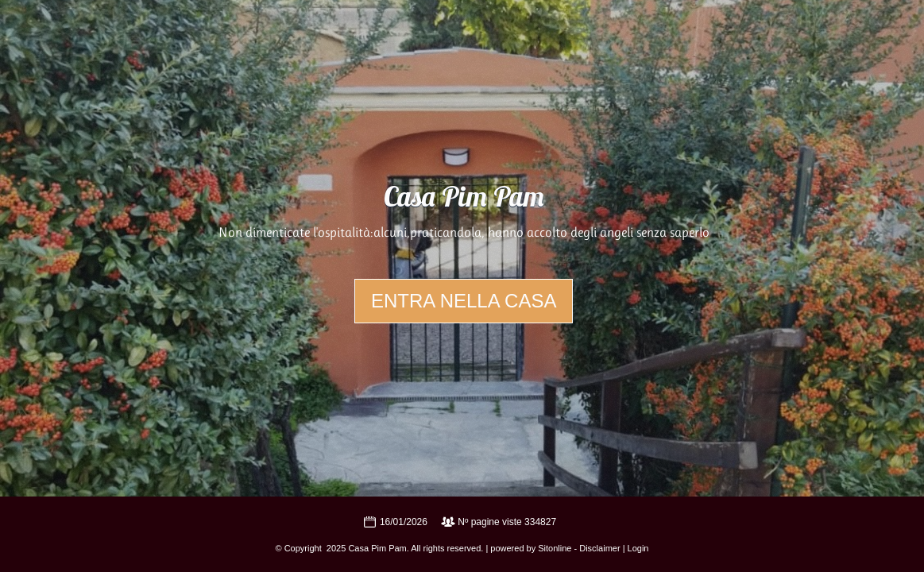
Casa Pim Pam (464, 199)
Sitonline (555, 548)
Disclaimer (599, 548)
